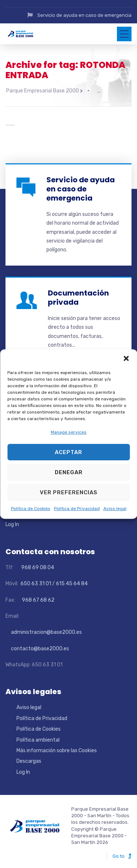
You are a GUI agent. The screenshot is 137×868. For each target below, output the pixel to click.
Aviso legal (115, 509)
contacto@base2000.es (37, 646)
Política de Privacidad (77, 509)
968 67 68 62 (38, 597)
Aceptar (68, 452)
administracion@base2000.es (44, 630)
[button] (126, 358)
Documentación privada (78, 295)
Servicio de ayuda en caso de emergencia (84, 15)
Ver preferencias (69, 492)
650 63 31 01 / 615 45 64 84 (54, 581)
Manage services (69, 432)
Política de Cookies (31, 509)
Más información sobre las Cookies (57, 748)
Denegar (69, 472)
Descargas (29, 759)
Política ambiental (38, 737)
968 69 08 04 (34, 565)
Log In (12, 522)
